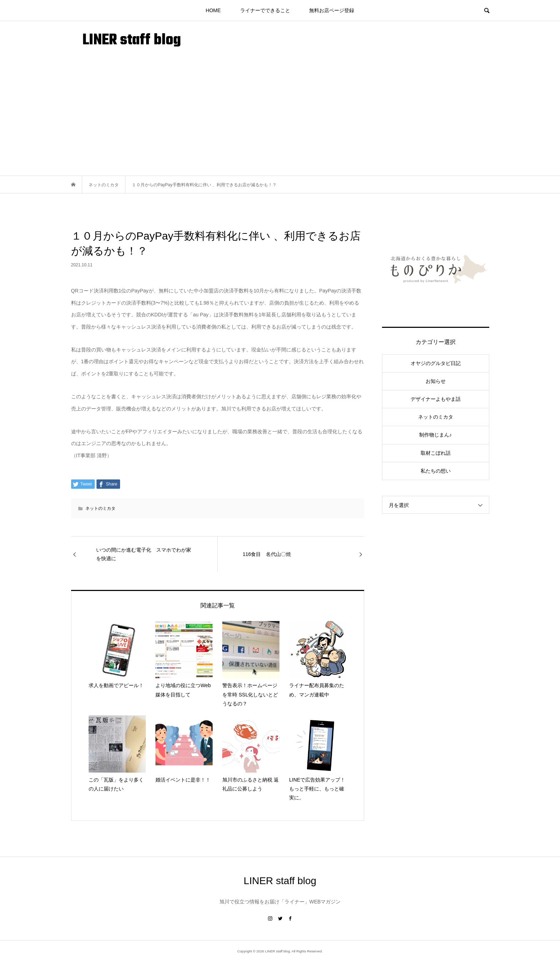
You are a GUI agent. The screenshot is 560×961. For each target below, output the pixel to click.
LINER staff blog (132, 41)
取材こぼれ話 (436, 453)
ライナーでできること (265, 10)
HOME (213, 10)
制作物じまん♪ (435, 435)
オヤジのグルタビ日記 (436, 363)
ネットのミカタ (100, 508)
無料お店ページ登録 (332, 10)
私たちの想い (436, 471)
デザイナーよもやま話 (436, 399)
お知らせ (436, 381)
